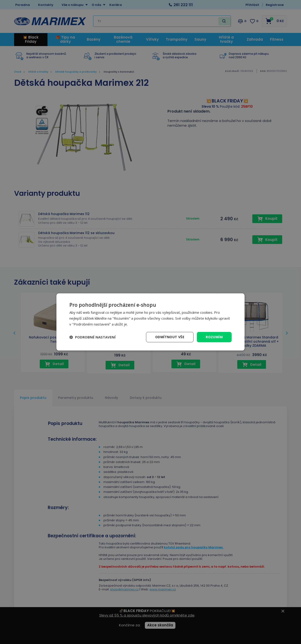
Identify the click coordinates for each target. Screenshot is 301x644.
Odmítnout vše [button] (170, 337)
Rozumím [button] (214, 337)
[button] (93, 337)
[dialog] (150, 322)
